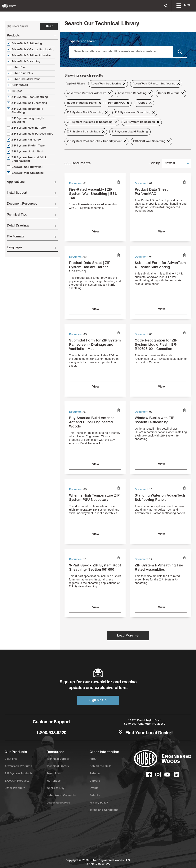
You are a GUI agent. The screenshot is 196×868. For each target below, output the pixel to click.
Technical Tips (32, 215)
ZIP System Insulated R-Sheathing (25, 111)
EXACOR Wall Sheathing (25, 173)
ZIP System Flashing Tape (26, 128)
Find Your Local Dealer (145, 733)
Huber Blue (17, 68)
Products (32, 36)
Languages (32, 248)
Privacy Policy (99, 803)
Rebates (95, 774)
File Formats (32, 237)
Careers (95, 781)
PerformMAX (17, 85)
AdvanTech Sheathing (24, 62)
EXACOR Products (17, 781)
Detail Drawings (32, 226)
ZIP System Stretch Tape (26, 146)
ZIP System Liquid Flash (25, 152)
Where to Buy (56, 788)
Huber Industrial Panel (24, 79)
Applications (32, 182)
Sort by (155, 164)
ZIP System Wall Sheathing (27, 103)
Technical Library (58, 766)
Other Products (15, 788)
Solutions (11, 759)
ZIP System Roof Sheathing (27, 97)
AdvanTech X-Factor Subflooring (31, 50)
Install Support (32, 193)
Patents (95, 796)
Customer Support (51, 722)
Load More (128, 636)
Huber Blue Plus (20, 74)
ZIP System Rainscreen (25, 140)
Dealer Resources (58, 803)
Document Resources (32, 204)
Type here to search (83, 42)
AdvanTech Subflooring (24, 44)
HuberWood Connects (61, 796)
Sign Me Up (98, 700)
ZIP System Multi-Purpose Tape (30, 134)
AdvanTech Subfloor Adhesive (29, 56)
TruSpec (15, 91)
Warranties (54, 781)
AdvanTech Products (18, 766)
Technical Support (59, 759)
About (94, 759)
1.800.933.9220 (51, 733)
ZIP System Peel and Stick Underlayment (27, 159)
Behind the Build (101, 766)
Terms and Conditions (104, 810)
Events (94, 788)
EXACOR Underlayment (25, 167)
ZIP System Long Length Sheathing (25, 120)
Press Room (54, 774)
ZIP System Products (19, 774)
